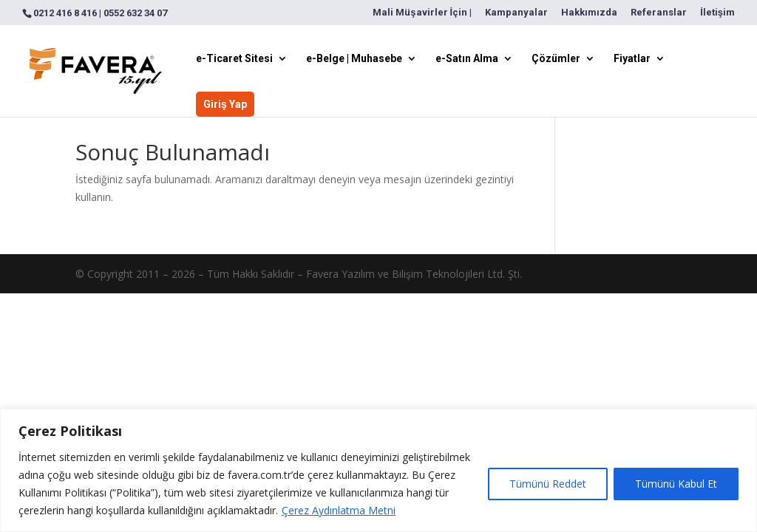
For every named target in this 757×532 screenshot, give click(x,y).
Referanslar (659, 13)
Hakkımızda (589, 13)
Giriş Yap (225, 104)
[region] (378, 470)
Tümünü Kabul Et (676, 484)
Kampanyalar (516, 13)
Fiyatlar (632, 59)
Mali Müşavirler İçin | (422, 13)
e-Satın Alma (467, 59)
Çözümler (556, 59)
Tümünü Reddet (548, 484)
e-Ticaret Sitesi (234, 59)
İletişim (717, 13)
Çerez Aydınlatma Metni (339, 510)
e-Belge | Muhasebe (354, 59)
